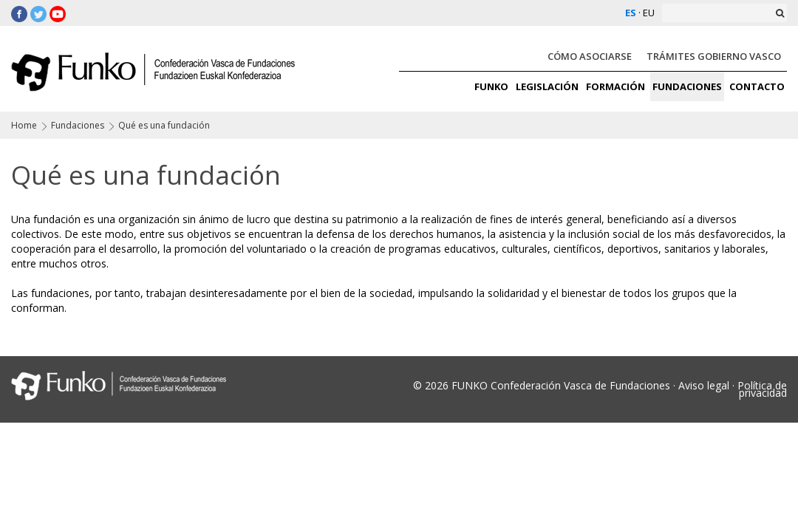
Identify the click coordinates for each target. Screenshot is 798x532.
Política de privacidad (762, 389)
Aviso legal (704, 385)
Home (24, 125)
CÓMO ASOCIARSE (590, 56)
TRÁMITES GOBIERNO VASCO (714, 56)
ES (631, 13)
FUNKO (491, 86)
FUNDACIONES (687, 86)
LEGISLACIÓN (547, 86)
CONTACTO (757, 86)
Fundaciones (78, 125)
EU (649, 13)
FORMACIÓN (615, 86)
